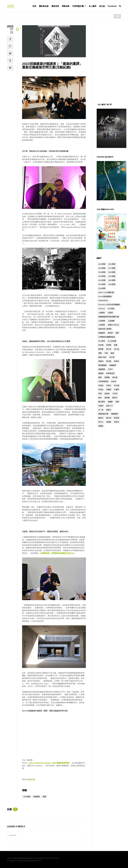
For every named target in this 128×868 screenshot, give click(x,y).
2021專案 (112, 276)
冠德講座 (37, 797)
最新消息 (55, 6)
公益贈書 (111, 321)
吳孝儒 (101, 345)
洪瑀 (100, 394)
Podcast (102, 309)
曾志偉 (115, 377)
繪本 (100, 398)
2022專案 (102, 280)
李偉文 (109, 386)
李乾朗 (101, 386)
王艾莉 (115, 394)
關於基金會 (44, 6)
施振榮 (101, 373)
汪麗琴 (116, 390)
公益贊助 (102, 325)
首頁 (34, 6)
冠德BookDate (113, 325)
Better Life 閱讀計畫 (106, 292)
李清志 (101, 390)
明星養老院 (110, 373)
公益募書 (102, 321)
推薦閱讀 (102, 369)
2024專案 (102, 284)
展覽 (100, 353)
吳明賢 (109, 345)
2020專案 (102, 276)
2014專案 (102, 264)
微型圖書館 (102, 365)
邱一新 (101, 410)
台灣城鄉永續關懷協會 (107, 337)
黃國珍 (101, 426)
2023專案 (27, 797)
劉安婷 (110, 333)
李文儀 (116, 386)
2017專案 (112, 268)
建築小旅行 (102, 357)
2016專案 (102, 268)
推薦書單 (113, 365)
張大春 (112, 357)
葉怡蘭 (107, 398)
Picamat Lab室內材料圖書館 (109, 305)
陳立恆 (109, 418)
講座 (117, 402)
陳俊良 (101, 418)
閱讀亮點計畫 (103, 414)
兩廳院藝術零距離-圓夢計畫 (109, 317)
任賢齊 (110, 313)
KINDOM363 (103, 301)
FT (40, 861)
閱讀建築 (114, 414)
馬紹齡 (109, 422)
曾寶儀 (107, 377)
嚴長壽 (101, 349)
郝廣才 (109, 410)
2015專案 (112, 264)
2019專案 (112, 272)
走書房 (101, 406)
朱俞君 (114, 381)
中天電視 (111, 309)
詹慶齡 (110, 402)
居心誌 (102, 6)
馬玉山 (101, 422)
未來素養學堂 (103, 381)
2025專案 (112, 284)
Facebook (112, 6)
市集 (106, 353)
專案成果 (66, 6)
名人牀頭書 (112, 341)
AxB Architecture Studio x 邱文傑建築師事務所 (49, 763)
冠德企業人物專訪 (105, 329)
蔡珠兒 (115, 398)
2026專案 (102, 288)
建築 (44, 797)
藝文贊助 (102, 402)
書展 (100, 377)
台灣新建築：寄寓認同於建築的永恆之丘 (57, 553)
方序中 (110, 369)
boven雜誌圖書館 (105, 296)
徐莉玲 (116, 361)
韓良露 (116, 418)
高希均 (116, 422)
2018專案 (102, 272)
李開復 (109, 390)
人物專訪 (102, 313)
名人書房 (92, 6)
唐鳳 (116, 345)
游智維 (107, 394)
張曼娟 (101, 361)
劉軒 (117, 333)
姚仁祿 (109, 349)
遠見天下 (109, 406)
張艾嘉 (109, 361)
